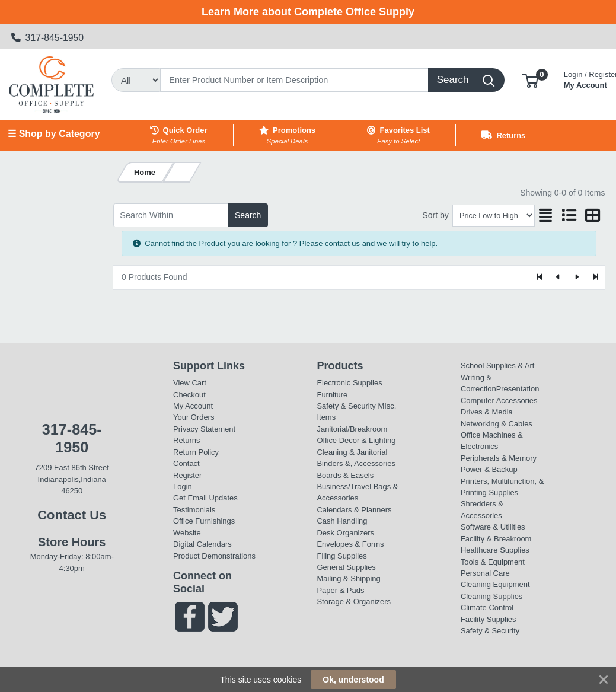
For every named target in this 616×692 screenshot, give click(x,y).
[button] (530, 80)
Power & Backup (489, 469)
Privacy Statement (204, 429)
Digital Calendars (202, 544)
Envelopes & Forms (350, 544)
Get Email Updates (205, 498)
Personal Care (485, 573)
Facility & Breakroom (496, 539)
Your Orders (194, 417)
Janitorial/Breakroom (352, 429)
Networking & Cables (497, 424)
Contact (186, 463)
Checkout (189, 395)
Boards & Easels (345, 475)
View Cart (190, 383)
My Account (193, 406)
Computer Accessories (499, 401)
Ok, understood (353, 680)
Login (183, 487)
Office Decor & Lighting (356, 440)
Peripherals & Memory (499, 458)
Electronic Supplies (349, 383)
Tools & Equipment (493, 562)
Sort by (435, 215)
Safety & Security (346, 406)
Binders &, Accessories (356, 463)
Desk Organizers (345, 533)
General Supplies (346, 567)
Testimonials (194, 510)
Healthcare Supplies (495, 550)
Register (187, 475)
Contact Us (72, 515)
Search (248, 215)
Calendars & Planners (354, 510)
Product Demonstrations (214, 556)
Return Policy (196, 452)
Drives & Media (487, 412)
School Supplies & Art (498, 366)
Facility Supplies (489, 619)
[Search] (294, 80)
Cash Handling (342, 521)
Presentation (518, 389)
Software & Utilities (493, 527)
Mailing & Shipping (348, 578)
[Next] (577, 278)
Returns (186, 440)
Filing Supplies (341, 556)
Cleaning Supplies (491, 596)
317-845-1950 (48, 38)
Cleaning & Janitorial (352, 452)
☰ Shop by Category (54, 134)
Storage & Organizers (354, 602)
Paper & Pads (340, 590)
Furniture (332, 395)
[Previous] (559, 278)
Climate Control (487, 608)
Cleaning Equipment (495, 584)
